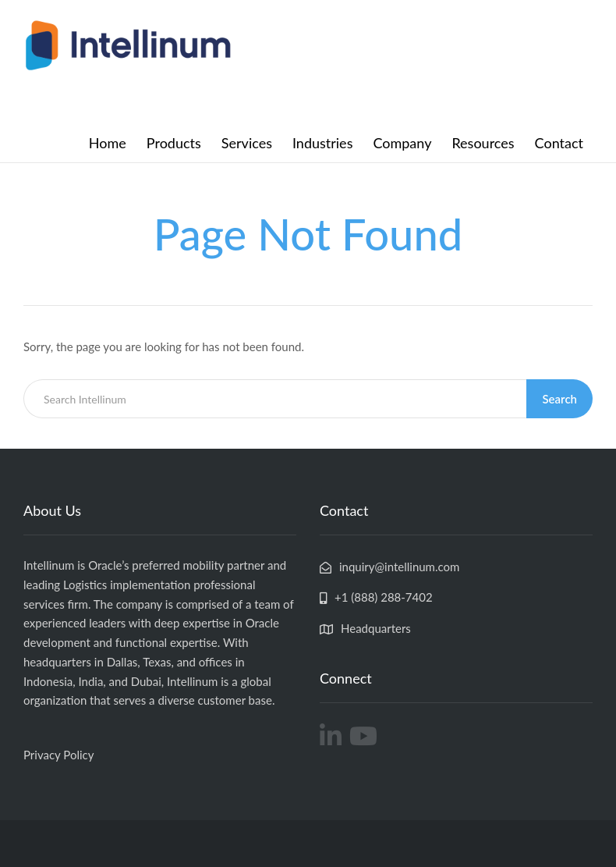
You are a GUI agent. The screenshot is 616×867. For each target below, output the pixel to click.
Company (402, 143)
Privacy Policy (58, 755)
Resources (483, 143)
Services (247, 143)
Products (174, 143)
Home (108, 143)
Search (559, 399)
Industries (322, 143)
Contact (559, 143)
